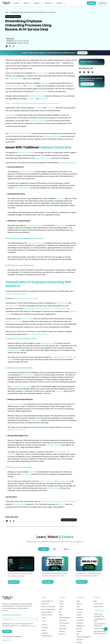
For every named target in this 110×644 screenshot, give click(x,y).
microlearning (26, 474)
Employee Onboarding (55, 147)
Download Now (82, 53)
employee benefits (53, 445)
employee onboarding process (20, 133)
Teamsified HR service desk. (16, 294)
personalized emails (48, 343)
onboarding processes (34, 225)
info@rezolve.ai (7, 640)
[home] (7, 3)
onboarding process (16, 79)
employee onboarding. (14, 321)
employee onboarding (37, 96)
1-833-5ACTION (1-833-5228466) (12, 637)
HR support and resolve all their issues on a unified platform (45, 308)
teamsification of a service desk (26, 298)
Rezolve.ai (45, 83)
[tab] (44, 549)
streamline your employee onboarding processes (58, 501)
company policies (14, 350)
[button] (17, 3)
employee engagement (22, 188)
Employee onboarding (52, 136)
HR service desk (62, 303)
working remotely (42, 73)
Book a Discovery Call (87, 84)
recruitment (44, 99)
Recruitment (10, 115)
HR (61, 63)
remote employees (41, 91)
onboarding (32, 99)
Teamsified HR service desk (38, 334)
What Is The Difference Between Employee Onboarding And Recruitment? (32, 103)
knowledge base (53, 488)
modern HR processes (43, 158)
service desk (31, 86)
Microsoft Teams (12, 306)
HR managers (60, 225)
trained (31, 472)
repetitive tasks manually (17, 430)
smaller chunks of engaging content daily (54, 481)
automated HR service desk (21, 386)
